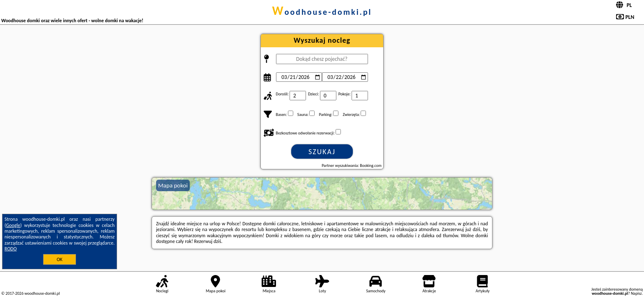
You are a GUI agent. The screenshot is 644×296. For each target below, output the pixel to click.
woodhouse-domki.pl (322, 12)
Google (13, 225)
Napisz (636, 293)
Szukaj (322, 152)
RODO (11, 249)
